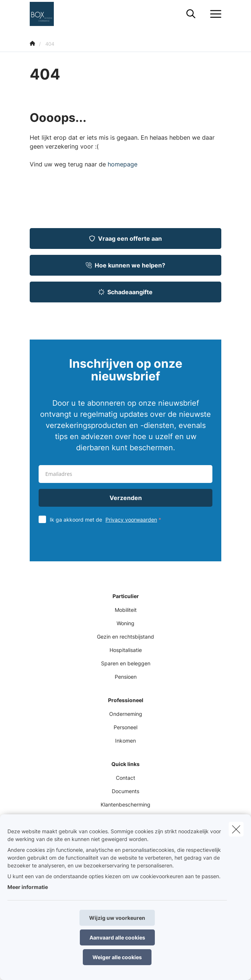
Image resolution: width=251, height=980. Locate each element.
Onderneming (126, 714)
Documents (125, 791)
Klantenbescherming (125, 804)
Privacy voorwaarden (131, 520)
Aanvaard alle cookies (117, 937)
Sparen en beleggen (126, 663)
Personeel (125, 727)
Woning (125, 623)
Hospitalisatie (126, 650)
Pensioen (126, 677)
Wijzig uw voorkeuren (117, 918)
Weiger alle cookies (117, 957)
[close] (236, 829)
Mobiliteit (126, 610)
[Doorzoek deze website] (191, 14)
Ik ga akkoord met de (107, 520)
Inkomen (125, 741)
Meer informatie (28, 887)
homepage (123, 164)
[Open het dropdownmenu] (214, 14)
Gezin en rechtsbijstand (125, 637)
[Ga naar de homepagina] (46, 14)
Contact (125, 778)
